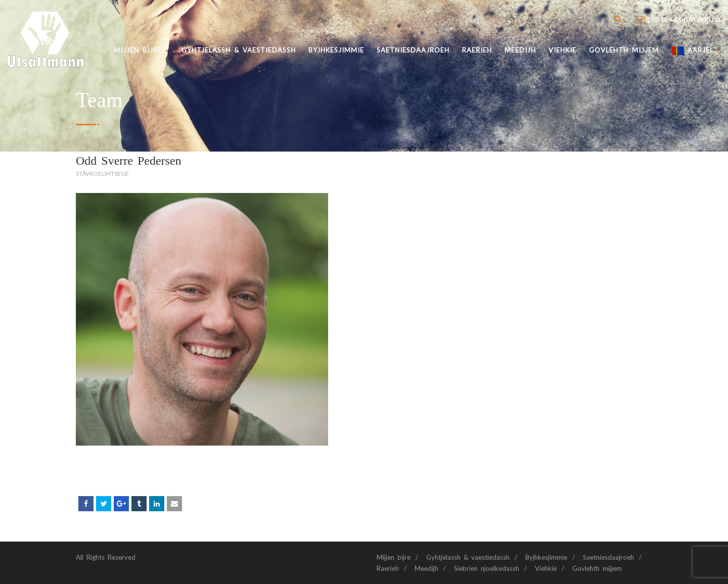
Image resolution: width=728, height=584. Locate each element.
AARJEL (696, 51)
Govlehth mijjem (624, 50)
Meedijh (520, 50)
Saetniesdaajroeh (413, 50)
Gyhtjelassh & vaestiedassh (239, 50)
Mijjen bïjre (141, 50)
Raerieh (477, 50)
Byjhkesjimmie (546, 557)
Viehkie (562, 50)
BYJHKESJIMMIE (336, 50)
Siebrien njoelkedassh (487, 568)
